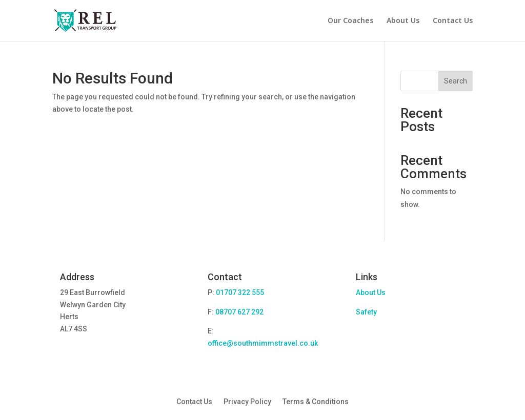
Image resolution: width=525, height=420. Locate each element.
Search (456, 81)
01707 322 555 (240, 292)
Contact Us (453, 21)
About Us (403, 21)
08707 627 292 (239, 312)
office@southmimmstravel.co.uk (263, 343)
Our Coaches (350, 21)
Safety (366, 312)
